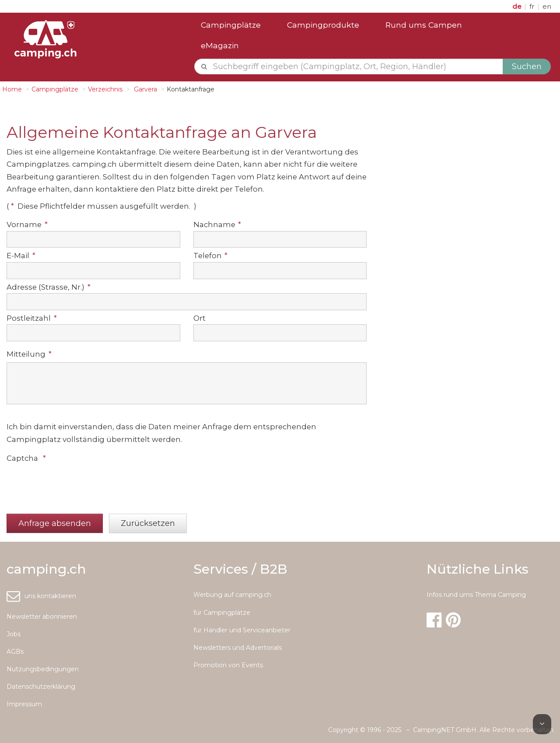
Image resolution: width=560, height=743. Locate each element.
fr (533, 6)
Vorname (27, 224)
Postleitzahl (32, 318)
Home (12, 89)
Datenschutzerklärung (41, 687)
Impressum (24, 704)
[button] (55, 524)
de (518, 6)
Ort (199, 318)
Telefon (211, 256)
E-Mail (21, 256)
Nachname (217, 224)
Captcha (26, 458)
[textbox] (356, 67)
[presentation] (73, 484)
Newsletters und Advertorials (238, 648)
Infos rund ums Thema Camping (476, 595)
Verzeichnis (105, 89)
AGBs (15, 652)
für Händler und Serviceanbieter (242, 630)
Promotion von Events (228, 665)
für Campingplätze (222, 613)
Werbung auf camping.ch (232, 595)
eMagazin (220, 45)
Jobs (14, 634)
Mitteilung (29, 354)
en (547, 6)
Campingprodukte (323, 25)
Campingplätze (231, 25)
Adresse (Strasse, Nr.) (49, 287)
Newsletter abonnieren (42, 617)
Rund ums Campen (424, 25)
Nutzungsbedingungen (43, 669)
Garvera (145, 89)
